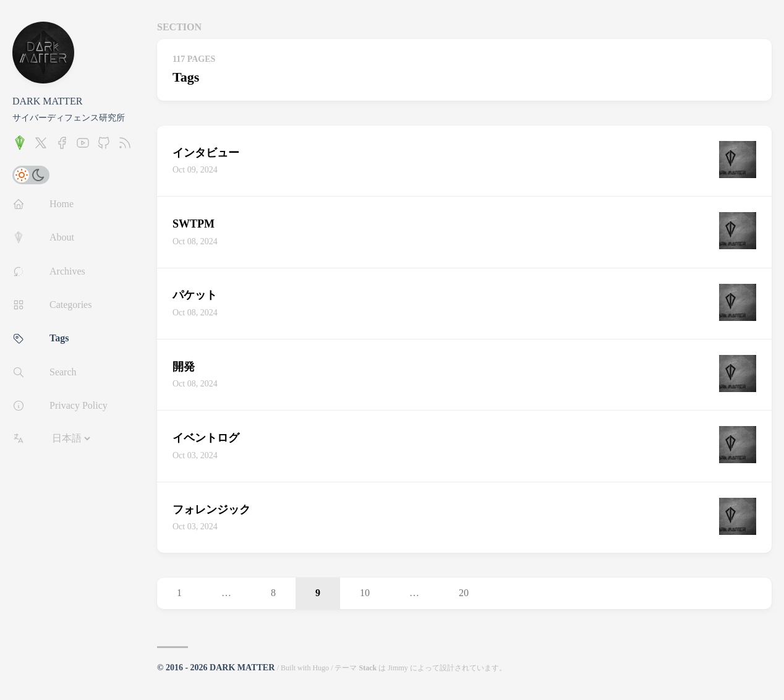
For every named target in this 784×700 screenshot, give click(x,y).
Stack (368, 668)
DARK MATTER (47, 101)
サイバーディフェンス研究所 (69, 118)
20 (464, 593)
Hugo (321, 668)
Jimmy (398, 668)
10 (365, 593)
